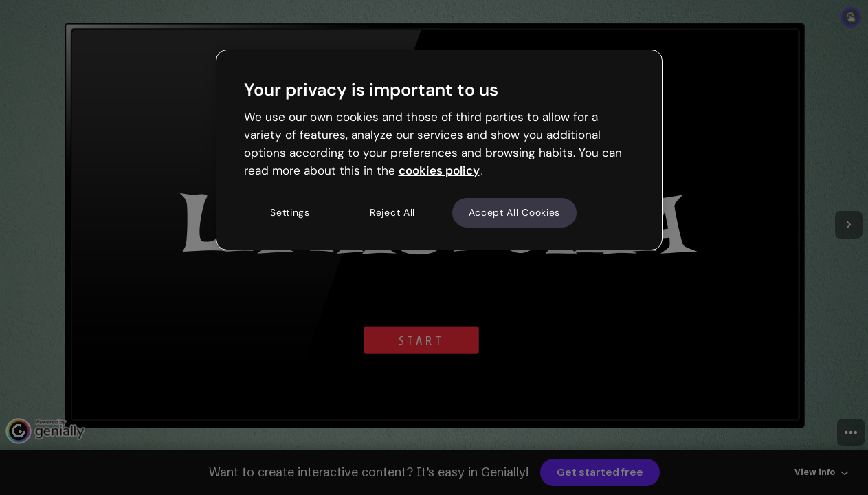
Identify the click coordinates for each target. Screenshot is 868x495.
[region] (439, 150)
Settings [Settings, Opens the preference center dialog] (290, 212)
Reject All (392, 212)
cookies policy (439, 170)
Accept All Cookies (515, 212)
